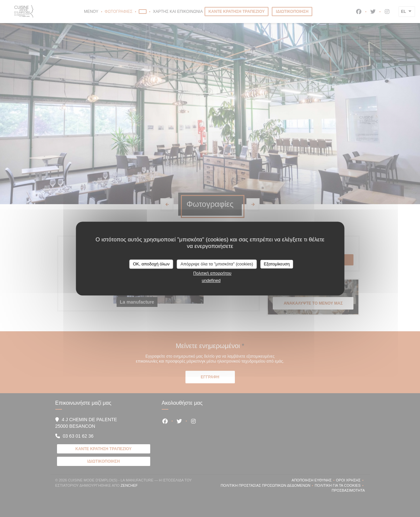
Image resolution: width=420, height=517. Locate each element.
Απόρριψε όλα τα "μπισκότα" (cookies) (217, 264)
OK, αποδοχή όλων (151, 264)
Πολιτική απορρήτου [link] (212, 273)
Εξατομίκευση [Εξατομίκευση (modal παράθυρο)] (277, 264)
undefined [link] (211, 280)
